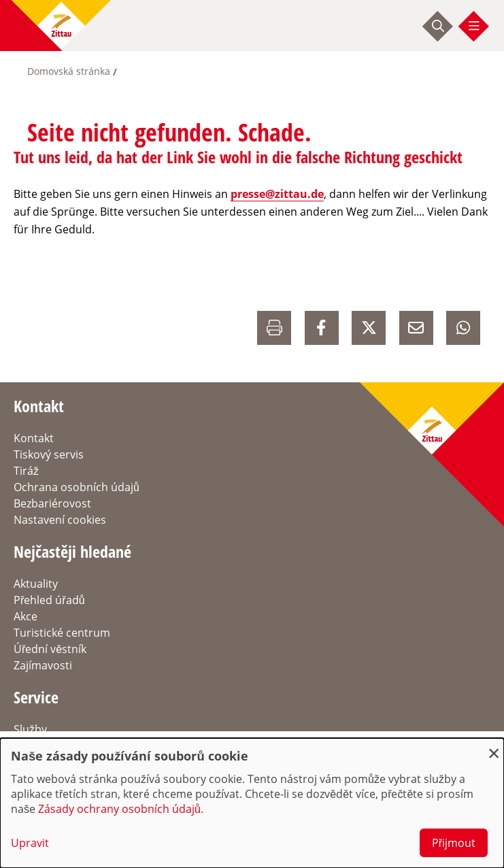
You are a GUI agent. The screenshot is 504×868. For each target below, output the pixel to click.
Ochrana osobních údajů (77, 487)
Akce (26, 616)
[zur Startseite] (61, 26)
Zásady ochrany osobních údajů (119, 809)
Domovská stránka (69, 71)
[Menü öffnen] (474, 26)
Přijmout (454, 843)
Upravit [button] (30, 843)
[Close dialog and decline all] (494, 747)
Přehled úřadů (49, 600)
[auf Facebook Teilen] (322, 328)
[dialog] (252, 803)
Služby (30, 729)
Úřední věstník (50, 649)
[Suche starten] (438, 26)
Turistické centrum (62, 633)
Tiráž (26, 471)
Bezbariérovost (52, 503)
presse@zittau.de (277, 194)
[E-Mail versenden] (416, 328)
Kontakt (34, 438)
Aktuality (36, 584)
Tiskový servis (49, 454)
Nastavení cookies (60, 520)
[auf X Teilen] (369, 328)
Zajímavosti (43, 665)
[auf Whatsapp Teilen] (463, 328)
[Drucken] (274, 328)
